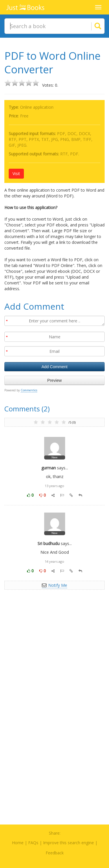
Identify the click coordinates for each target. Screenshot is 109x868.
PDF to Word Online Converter (52, 63)
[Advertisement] (54, 660)
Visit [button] (16, 174)
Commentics (29, 390)
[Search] (91, 26)
